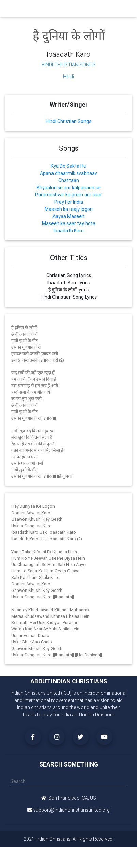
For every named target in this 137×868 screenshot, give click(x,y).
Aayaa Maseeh (68, 216)
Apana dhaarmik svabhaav (68, 173)
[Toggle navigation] (124, 8)
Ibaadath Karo (69, 231)
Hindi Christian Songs (68, 65)
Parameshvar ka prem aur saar (68, 195)
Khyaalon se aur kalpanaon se (69, 188)
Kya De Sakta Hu (68, 166)
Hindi (68, 77)
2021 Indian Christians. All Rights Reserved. (68, 839)
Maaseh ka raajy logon (69, 209)
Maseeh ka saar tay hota (69, 223)
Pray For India (69, 202)
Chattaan (69, 180)
